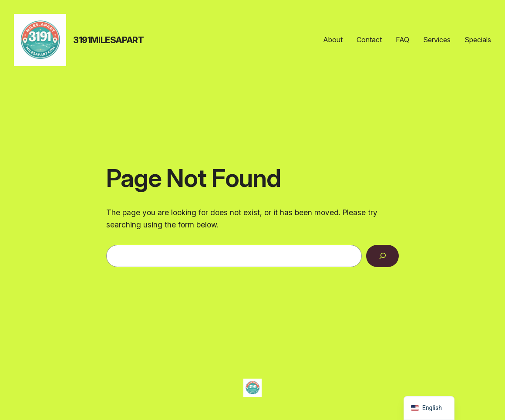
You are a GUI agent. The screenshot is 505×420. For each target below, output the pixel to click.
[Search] (382, 256)
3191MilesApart (108, 40)
